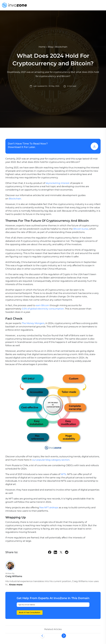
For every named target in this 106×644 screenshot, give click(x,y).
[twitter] (61, 552)
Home (42, 47)
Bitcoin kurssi (81, 229)
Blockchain (61, 47)
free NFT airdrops (49, 508)
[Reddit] (67, 552)
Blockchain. (15, 199)
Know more (16, 585)
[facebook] (50, 552)
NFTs (63, 474)
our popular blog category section (51, 460)
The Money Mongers (33, 323)
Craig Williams (14, 576)
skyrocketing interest (58, 183)
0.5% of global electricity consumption (43, 309)
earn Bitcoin (42, 305)
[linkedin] (55, 552)
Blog (50, 47)
